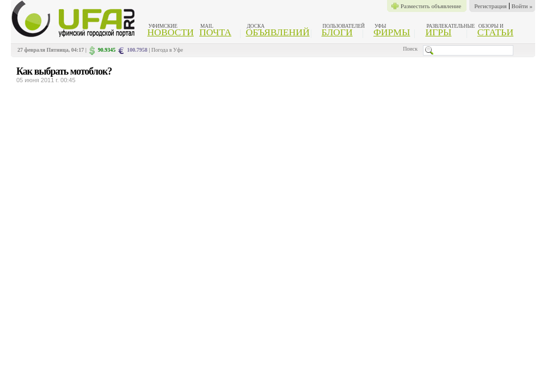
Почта (215, 32)
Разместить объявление (431, 6)
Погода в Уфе (167, 50)
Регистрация (490, 6)
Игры (438, 32)
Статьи (495, 32)
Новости (171, 32)
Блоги (337, 32)
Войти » (522, 6)
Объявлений (277, 32)
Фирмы (392, 32)
